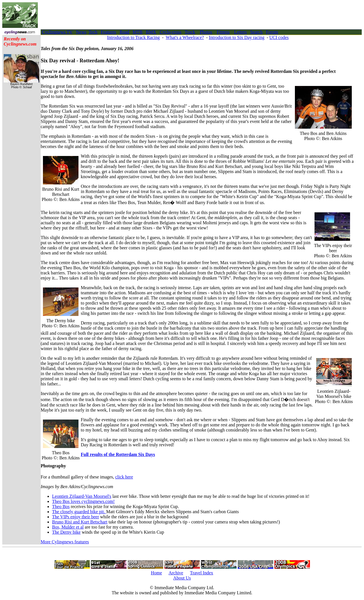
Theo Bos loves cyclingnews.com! (83, 501)
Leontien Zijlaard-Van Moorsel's (82, 496)
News (81, 32)
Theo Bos (61, 506)
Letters (240, 32)
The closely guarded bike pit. (79, 512)
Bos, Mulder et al (68, 527)
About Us (182, 578)
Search (257, 32)
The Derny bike (66, 532)
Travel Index (202, 573)
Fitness (223, 32)
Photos (206, 32)
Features (108, 32)
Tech (93, 32)
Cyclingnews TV (57, 32)
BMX (151, 32)
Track (190, 32)
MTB (137, 32)
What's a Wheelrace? (185, 37)
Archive (176, 573)
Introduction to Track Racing (133, 37)
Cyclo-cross (170, 32)
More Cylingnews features (65, 542)
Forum (272, 32)
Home (156, 573)
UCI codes (279, 37)
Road (125, 32)
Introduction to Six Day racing (237, 37)
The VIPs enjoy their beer (76, 517)
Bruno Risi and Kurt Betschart (80, 522)
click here (124, 477)
